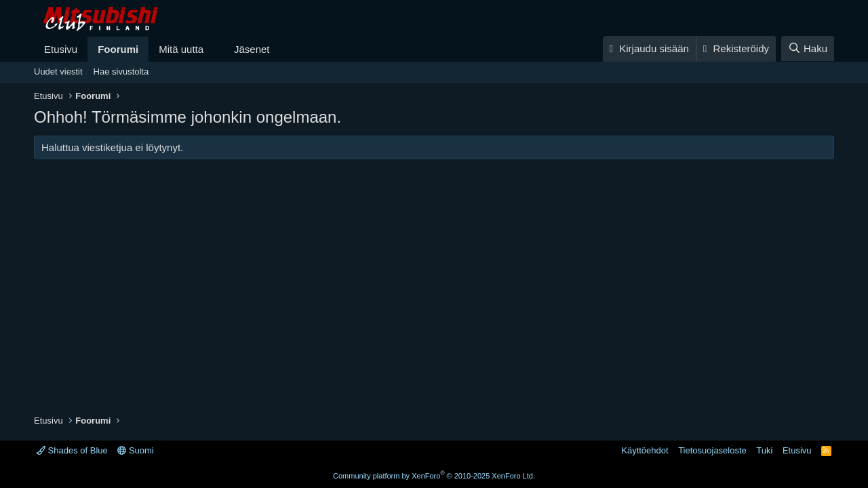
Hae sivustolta (121, 72)
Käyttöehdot (645, 450)
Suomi (135, 450)
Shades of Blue (72, 450)
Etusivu (61, 49)
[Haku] (808, 48)
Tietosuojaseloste (712, 450)
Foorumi (118, 49)
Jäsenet (252, 49)
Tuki (764, 450)
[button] (214, 49)
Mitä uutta (181, 49)
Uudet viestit (58, 72)
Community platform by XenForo (434, 476)
